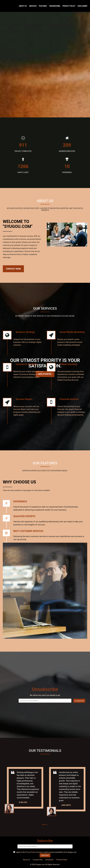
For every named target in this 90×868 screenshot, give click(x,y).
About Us (23, 6)
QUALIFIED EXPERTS (24, 516)
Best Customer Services (28, 531)
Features (43, 6)
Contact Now (13, 269)
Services (33, 6)
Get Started (45, 374)
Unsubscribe (55, 6)
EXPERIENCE (20, 501)
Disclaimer (82, 6)
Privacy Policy (69, 6)
